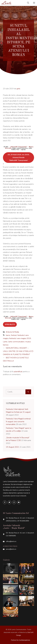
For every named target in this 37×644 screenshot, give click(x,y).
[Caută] (28, 392)
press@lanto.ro (11, 549)
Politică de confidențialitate (21, 640)
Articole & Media (12, 332)
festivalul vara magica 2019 (20, 338)
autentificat (18, 372)
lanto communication (16, 342)
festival (14, 335)
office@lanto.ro (11, 541)
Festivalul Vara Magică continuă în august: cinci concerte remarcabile (18, 422)
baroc (8, 335)
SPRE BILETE (10, 324)
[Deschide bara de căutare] (28, 3)
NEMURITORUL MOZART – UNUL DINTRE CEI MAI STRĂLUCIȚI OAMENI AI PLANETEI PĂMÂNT (18, 351)
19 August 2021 (12, 447)
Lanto (5, 342)
